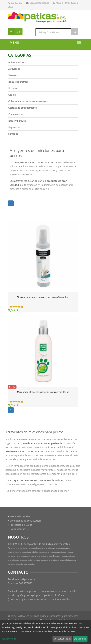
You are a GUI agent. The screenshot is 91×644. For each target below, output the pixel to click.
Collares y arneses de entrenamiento (28, 101)
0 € (18, 32)
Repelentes (14, 127)
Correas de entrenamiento (23, 108)
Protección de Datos (21, 525)
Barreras (13, 75)
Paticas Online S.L (19, 529)
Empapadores (16, 114)
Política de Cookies (20, 517)
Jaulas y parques (17, 121)
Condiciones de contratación (25, 521)
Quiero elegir (9, 639)
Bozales (13, 88)
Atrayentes (14, 69)
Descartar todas (62, 639)
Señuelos (13, 134)
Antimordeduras (17, 62)
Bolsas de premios (18, 82)
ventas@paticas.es (39, 3)
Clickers (12, 95)
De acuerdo (80, 639)
